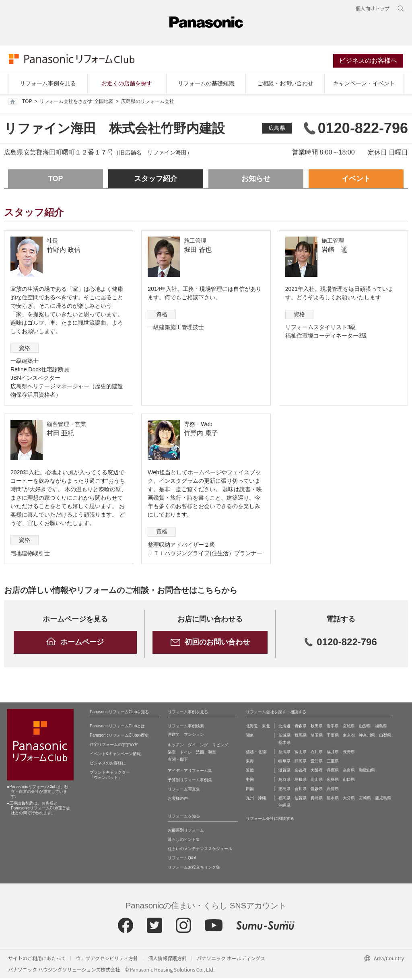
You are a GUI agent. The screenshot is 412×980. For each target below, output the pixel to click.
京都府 (301, 772)
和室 (212, 754)
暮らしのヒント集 (184, 841)
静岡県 (301, 763)
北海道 (284, 728)
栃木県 (284, 744)
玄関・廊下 (178, 761)
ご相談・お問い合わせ (285, 85)
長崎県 (317, 800)
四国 (250, 790)
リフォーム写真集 (184, 791)
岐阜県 (284, 763)
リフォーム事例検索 (186, 728)
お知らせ (256, 180)
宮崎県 (365, 800)
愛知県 (317, 763)
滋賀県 (284, 772)
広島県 (277, 130)
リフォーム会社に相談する (270, 820)
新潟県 (284, 753)
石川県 (317, 753)
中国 (250, 781)
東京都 (349, 737)
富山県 (301, 753)
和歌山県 (367, 772)
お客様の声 (178, 800)
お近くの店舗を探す (127, 85)
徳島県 (284, 790)
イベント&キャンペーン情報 (115, 755)
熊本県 (333, 800)
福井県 (333, 753)
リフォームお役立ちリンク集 (194, 869)
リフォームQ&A (182, 860)
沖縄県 (284, 807)
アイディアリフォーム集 (190, 772)
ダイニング (198, 746)
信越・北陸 (256, 753)
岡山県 (317, 781)
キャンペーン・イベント (364, 85)
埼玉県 (317, 737)
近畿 (250, 772)
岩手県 (333, 728)
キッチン (176, 746)
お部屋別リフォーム (186, 832)
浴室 (172, 754)
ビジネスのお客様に (108, 765)
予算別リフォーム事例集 (190, 781)
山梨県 (385, 737)
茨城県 (284, 737)
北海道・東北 (258, 728)
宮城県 (349, 728)
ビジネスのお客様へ (369, 62)
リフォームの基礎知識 (206, 85)
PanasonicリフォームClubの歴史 (119, 737)
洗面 (200, 754)
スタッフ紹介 (156, 180)
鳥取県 (284, 781)
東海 (250, 763)
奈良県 (349, 772)
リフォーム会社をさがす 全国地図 (76, 103)
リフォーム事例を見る (48, 85)
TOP (20, 103)
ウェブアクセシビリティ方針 (107, 960)
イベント (356, 180)
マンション (194, 736)
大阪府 (317, 772)
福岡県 (284, 800)
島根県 (301, 781)
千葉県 (333, 737)
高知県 (333, 790)
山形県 (365, 728)
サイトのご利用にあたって (37, 960)
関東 (250, 737)
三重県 (333, 763)
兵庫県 (333, 772)
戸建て (174, 736)
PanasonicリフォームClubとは (117, 728)
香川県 (301, 790)
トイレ (186, 754)
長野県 (349, 753)
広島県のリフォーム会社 (148, 103)
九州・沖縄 (256, 800)
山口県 (349, 781)
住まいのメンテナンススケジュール (200, 850)
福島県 (381, 728)
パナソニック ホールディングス (231, 960)
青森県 (301, 728)
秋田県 (317, 728)
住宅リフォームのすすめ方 (114, 746)
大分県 (349, 800)
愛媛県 (317, 790)
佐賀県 (301, 800)
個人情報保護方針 (167, 960)
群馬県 (301, 737)
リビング (220, 746)
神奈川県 (367, 737)
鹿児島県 (383, 800)
